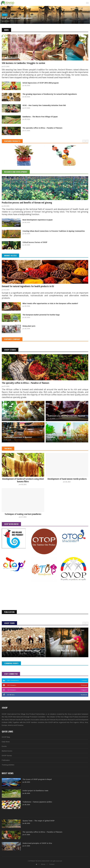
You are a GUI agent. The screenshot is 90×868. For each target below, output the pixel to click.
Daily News (6, 742)
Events (4, 746)
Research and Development (16, 172)
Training (8, 449)
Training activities (8, 765)
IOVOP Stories (10, 350)
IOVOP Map (6, 737)
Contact (52, 864)
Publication (6, 760)
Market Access (10, 256)
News (5, 15)
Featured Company (12, 339)
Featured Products (12, 141)
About (43, 864)
